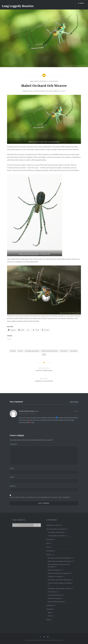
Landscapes (50, 605)
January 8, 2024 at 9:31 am (27, 413)
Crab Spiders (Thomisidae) (56, 532)
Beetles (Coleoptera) (54, 570)
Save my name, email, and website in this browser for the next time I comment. (40, 497)
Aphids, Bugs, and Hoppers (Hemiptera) (60, 561)
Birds (48, 543)
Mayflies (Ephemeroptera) (56, 602)
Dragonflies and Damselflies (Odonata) (60, 588)
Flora (48, 547)
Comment (14, 444)
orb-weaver (74, 351)
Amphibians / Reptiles (53, 525)
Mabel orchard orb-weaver (50, 351)
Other (48, 619)
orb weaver (64, 351)
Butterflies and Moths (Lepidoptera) (59, 573)
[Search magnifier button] (39, 525)
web (44, 355)
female (20, 351)
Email (12, 477)
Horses (50, 616)
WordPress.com (58, 640)
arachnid (13, 351)
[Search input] (23, 525)
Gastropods (50, 551)
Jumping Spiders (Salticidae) (56, 536)
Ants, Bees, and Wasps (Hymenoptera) (59, 558)
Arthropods (50, 539)
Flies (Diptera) (52, 592)
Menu (82, 3)
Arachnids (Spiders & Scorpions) (44, 81)
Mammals (49, 609)
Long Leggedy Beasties (18, 6)
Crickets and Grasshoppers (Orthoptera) (60, 583)
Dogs (49, 612)
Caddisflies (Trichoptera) (55, 576)
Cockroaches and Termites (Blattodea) (59, 580)
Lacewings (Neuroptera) (55, 595)
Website (13, 486)
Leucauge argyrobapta (32, 351)
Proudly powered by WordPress (34, 640)
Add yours (74, 402)
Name (12, 468)
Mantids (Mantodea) (54, 598)
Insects (49, 555)
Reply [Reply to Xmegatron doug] (77, 411)
